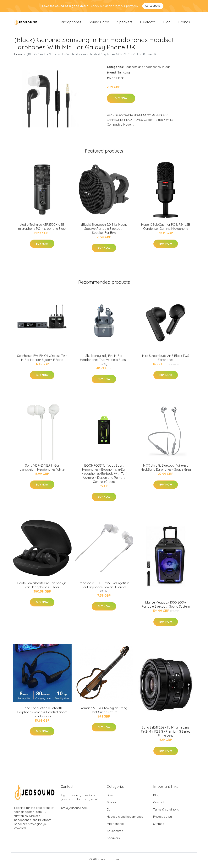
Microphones (71, 23)
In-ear (166, 69)
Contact (159, 804)
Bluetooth (148, 23)
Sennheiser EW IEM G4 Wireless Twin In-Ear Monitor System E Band (42, 360)
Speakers (125, 23)
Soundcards (115, 833)
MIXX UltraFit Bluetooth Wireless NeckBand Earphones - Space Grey (166, 469)
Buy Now (121, 100)
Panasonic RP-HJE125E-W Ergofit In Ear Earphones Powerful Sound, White (104, 589)
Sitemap (159, 826)
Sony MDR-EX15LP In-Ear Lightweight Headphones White (42, 469)
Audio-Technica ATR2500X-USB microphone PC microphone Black (42, 228)
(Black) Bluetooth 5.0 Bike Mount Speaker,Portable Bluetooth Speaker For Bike (104, 231)
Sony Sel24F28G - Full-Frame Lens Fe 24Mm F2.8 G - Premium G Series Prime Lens (166, 734)
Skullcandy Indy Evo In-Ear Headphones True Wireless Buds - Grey (104, 362)
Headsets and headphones (143, 69)
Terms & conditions (166, 812)
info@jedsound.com (74, 810)
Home (18, 56)
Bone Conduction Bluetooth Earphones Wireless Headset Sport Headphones (42, 714)
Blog (167, 23)
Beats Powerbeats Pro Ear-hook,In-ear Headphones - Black (42, 587)
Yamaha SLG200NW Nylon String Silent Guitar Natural (104, 712)
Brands (184, 23)
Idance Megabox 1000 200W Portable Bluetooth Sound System (166, 607)
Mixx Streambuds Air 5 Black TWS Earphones (166, 360)
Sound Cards (99, 23)
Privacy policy (162, 819)
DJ (109, 812)
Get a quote (153, 6)
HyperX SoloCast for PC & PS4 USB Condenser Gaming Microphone (166, 228)
